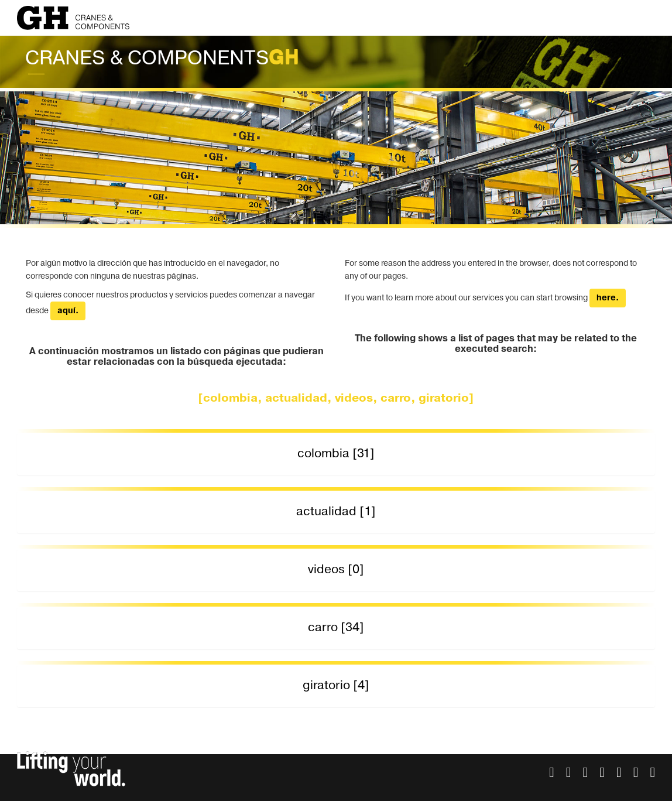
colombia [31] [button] (336, 453)
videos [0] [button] (336, 569)
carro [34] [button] (336, 627)
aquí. (68, 311)
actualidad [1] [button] (336, 511)
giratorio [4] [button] (336, 685)
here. (608, 298)
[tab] (336, 454)
